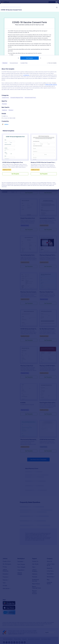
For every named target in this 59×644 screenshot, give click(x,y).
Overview (5, 63)
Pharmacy (11, 110)
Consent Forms (6, 98)
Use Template (30, 58)
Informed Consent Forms (30, 98)
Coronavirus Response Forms (17, 98)
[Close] (56, 2)
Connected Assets (14, 63)
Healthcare (5, 110)
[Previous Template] (18, 58)
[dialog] (30, 322)
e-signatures (26, 75)
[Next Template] (41, 58)
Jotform (6, 124)
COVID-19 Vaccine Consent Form (11, 10)
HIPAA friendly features (51, 85)
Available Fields (24, 63)
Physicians (5, 104)
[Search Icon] (57, 7)
